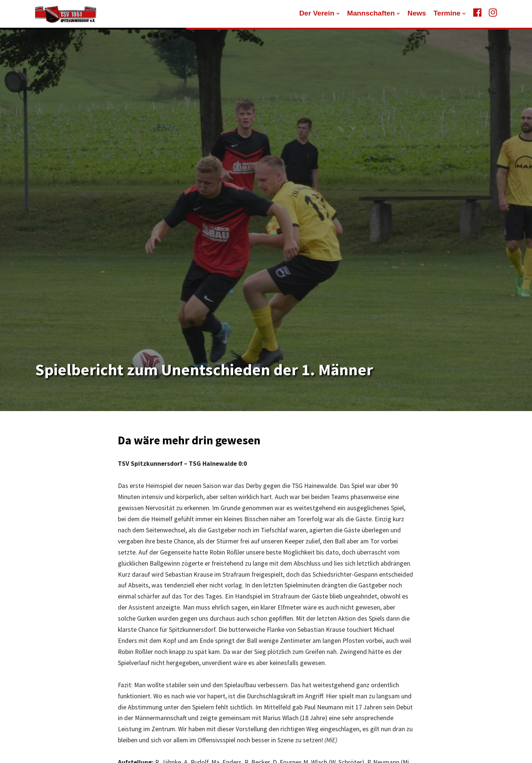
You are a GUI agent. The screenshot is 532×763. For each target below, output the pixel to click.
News (417, 13)
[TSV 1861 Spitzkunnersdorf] (66, 14)
